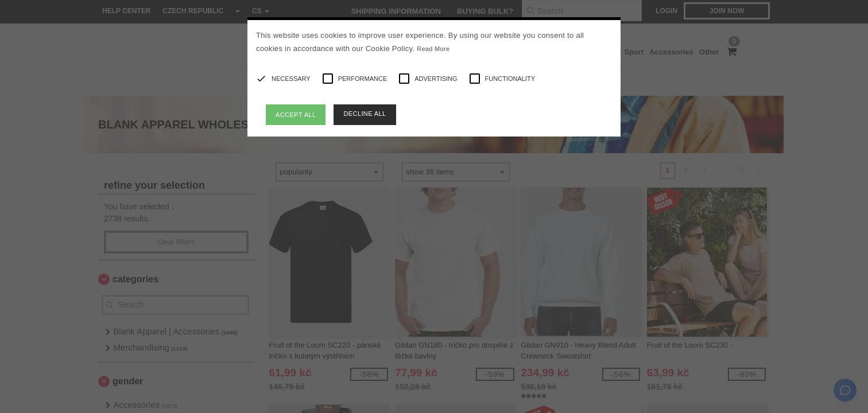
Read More (433, 49)
